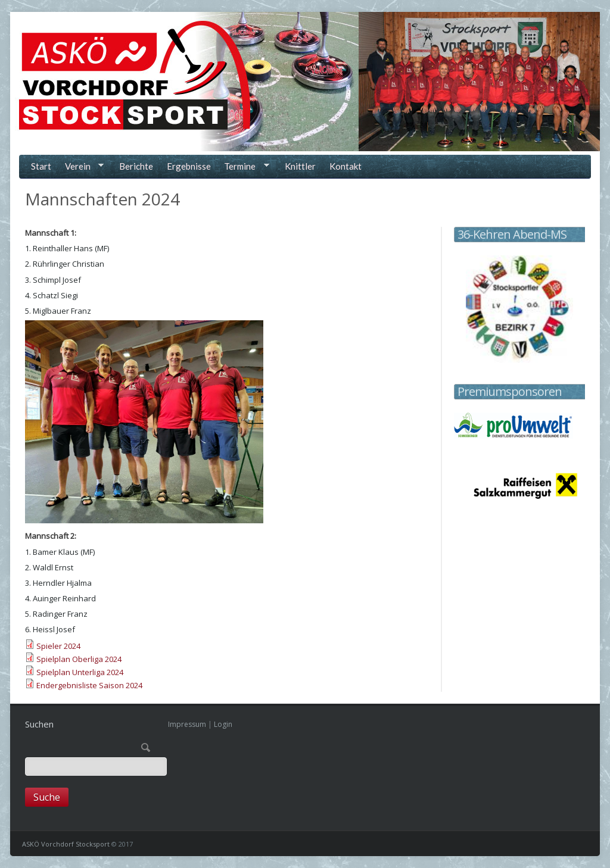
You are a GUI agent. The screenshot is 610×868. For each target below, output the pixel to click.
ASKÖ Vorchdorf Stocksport (66, 844)
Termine (245, 168)
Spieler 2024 (58, 646)
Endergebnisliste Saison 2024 (89, 685)
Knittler (300, 166)
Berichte (136, 166)
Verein (82, 168)
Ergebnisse (189, 166)
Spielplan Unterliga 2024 (80, 672)
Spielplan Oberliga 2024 (79, 659)
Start (41, 166)
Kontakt (346, 166)
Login (223, 724)
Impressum (187, 724)
